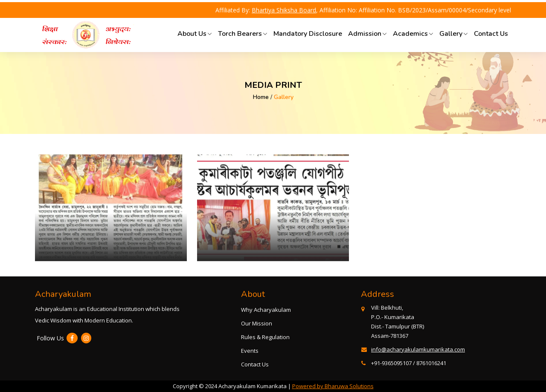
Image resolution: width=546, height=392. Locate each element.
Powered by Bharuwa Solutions (333, 386)
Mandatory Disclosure (308, 34)
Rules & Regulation (265, 337)
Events (250, 351)
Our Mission (257, 323)
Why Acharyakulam (266, 310)
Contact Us (491, 34)
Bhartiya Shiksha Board (284, 10)
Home (261, 97)
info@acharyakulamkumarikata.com (418, 349)
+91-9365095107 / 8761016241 (409, 363)
